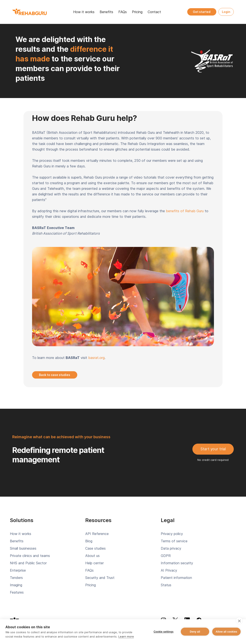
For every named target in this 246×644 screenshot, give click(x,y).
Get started (202, 12)
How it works (84, 12)
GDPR (166, 556)
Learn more (126, 636)
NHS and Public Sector (28, 563)
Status (166, 585)
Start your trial (213, 449)
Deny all (195, 632)
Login (226, 12)
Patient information (176, 578)
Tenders (16, 578)
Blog (89, 541)
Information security (177, 563)
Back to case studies (55, 375)
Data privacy (171, 548)
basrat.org (96, 358)
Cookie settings (164, 632)
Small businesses (23, 548)
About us (92, 556)
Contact (154, 12)
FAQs (123, 12)
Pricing (137, 12)
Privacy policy (172, 534)
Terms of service (174, 541)
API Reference (97, 534)
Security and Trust (100, 578)
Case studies (95, 548)
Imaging (16, 585)
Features (17, 592)
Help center (94, 563)
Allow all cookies (226, 632)
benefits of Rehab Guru (185, 211)
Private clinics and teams (30, 556)
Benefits (106, 12)
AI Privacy (169, 570)
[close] (239, 621)
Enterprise (18, 570)
